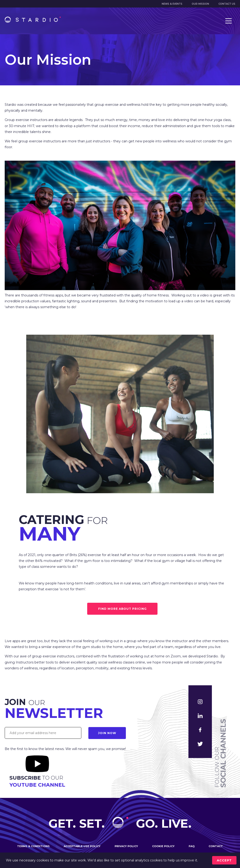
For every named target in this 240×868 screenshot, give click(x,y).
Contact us (227, 4)
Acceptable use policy (82, 846)
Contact (216, 846)
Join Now (107, 733)
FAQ (192, 846)
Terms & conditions (33, 846)
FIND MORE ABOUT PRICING (122, 609)
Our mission (200, 4)
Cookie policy (163, 846)
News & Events (172, 4)
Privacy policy (126, 846)
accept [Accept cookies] (224, 860)
